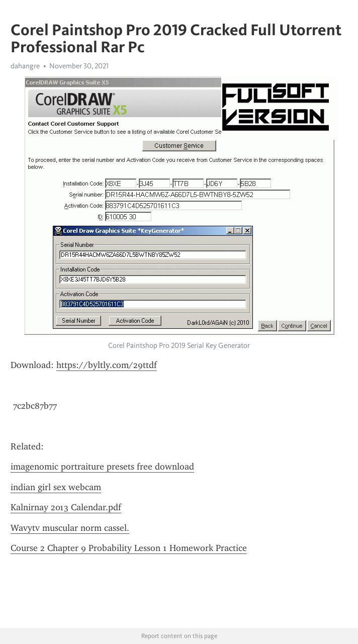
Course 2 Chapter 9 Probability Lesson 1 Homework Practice (129, 548)
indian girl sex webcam (56, 487)
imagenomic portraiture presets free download (102, 467)
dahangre (25, 66)
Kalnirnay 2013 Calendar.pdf (66, 507)
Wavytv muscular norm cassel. (70, 528)
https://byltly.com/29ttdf (107, 365)
